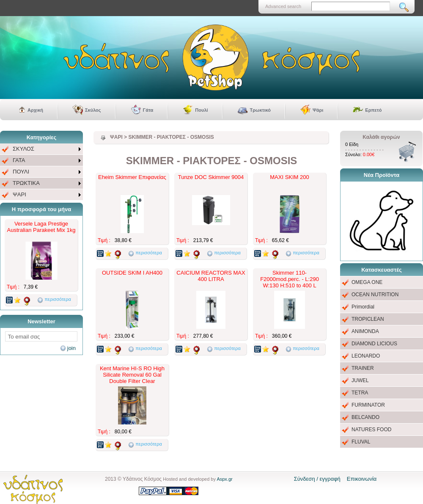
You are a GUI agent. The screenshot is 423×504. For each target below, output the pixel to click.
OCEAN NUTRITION (375, 295)
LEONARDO (366, 356)
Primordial (363, 307)
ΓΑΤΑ (19, 160)
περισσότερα (58, 299)
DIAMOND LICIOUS (374, 344)
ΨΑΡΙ (19, 194)
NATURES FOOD (371, 430)
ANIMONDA (365, 331)
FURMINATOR (368, 405)
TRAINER (363, 368)
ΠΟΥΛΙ (21, 172)
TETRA (360, 393)
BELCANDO (365, 417)
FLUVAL (361, 442)
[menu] (41, 172)
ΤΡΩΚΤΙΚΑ (26, 183)
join (71, 348)
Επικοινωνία (362, 479)
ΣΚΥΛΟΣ (23, 149)
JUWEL (360, 380)
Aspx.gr (224, 479)
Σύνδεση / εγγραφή (317, 479)
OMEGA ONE (367, 282)
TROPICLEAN (368, 319)
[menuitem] (41, 149)
